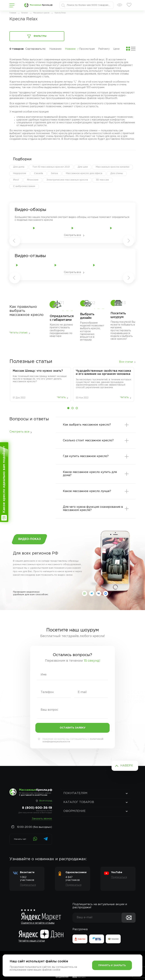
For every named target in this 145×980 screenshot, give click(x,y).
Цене (116, 49)
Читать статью (18, 333)
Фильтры (37, 36)
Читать (61, 397)
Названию (56, 49)
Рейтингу (104, 49)
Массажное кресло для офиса (84, 173)
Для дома (19, 167)
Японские (33, 180)
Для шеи (83, 167)
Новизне (70, 49)
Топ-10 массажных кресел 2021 (51, 167)
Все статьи (126, 362)
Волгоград (46, 801)
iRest (16, 180)
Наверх (127, 766)
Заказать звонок (42, 819)
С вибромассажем (24, 186)
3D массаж (102, 180)
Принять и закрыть (112, 965)
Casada (39, 173)
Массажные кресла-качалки (113, 167)
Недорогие (20, 173)
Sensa (54, 173)
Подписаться (28, 885)
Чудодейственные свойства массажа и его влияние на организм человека (103, 372)
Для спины (117, 173)
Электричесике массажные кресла (67, 180)
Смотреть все (72, 235)
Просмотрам (87, 49)
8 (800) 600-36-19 (37, 808)
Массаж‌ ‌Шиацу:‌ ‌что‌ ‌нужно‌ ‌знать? (38, 371)
